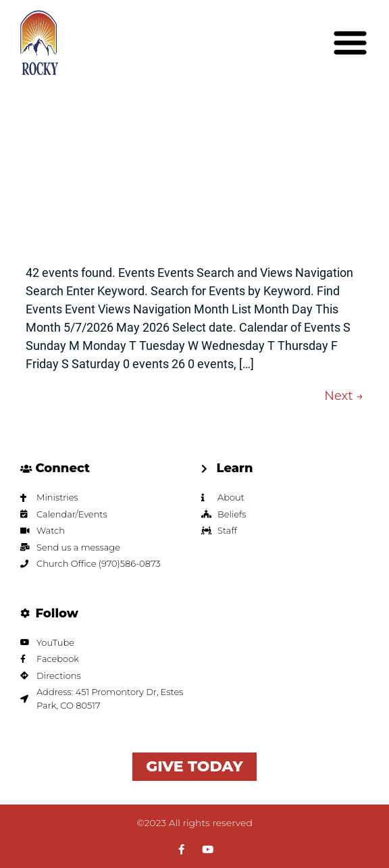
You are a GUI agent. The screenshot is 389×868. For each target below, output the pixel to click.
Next (344, 396)
